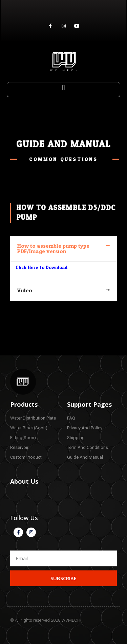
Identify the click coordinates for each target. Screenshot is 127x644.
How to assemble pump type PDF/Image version (53, 249)
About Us (24, 481)
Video (25, 291)
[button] (63, 88)
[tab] (63, 249)
